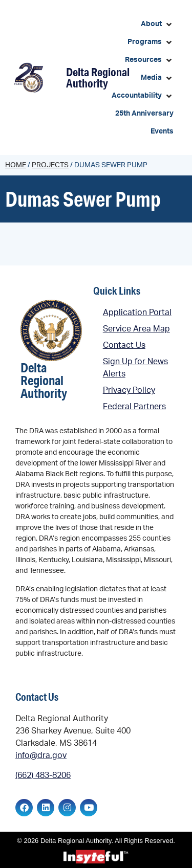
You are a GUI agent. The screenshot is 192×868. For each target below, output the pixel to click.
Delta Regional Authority (98, 77)
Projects (50, 165)
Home (16, 165)
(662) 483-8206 (43, 775)
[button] (157, 24)
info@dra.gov (41, 755)
